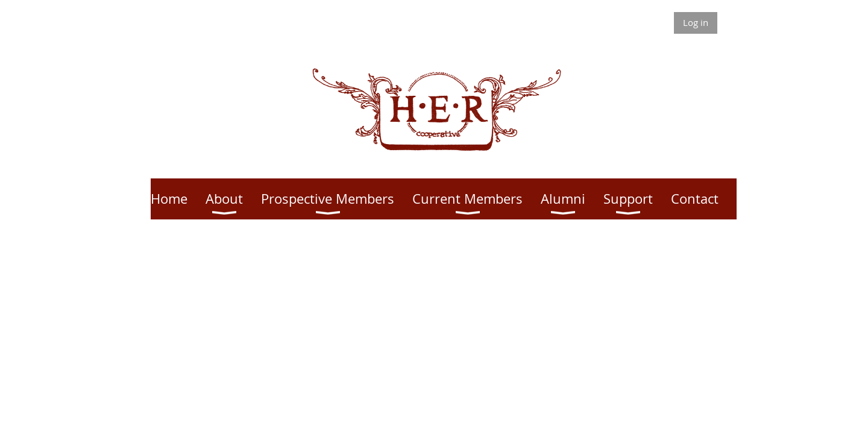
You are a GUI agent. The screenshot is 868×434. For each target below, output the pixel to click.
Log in (696, 22)
